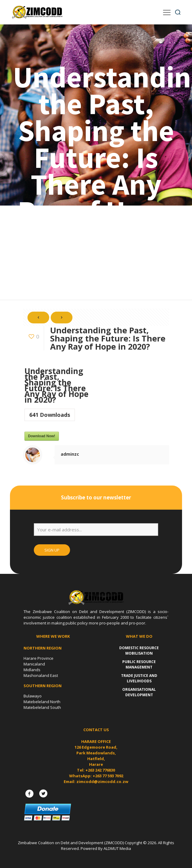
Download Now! (42, 436)
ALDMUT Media (117, 848)
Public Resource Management (139, 664)
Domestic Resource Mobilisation (139, 651)
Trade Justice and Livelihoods (139, 678)
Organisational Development (139, 692)
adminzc (70, 454)
